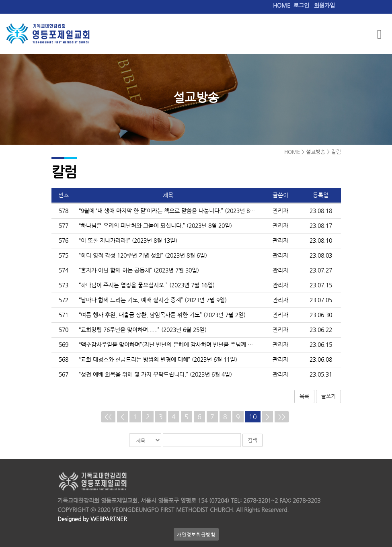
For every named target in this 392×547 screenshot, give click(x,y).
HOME (282, 5)
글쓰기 (328, 396)
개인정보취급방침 (196, 534)
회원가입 (324, 5)
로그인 (301, 5)
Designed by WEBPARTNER (92, 519)
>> (282, 417)
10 (253, 417)
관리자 (280, 211)
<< (108, 417)
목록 (304, 396)
